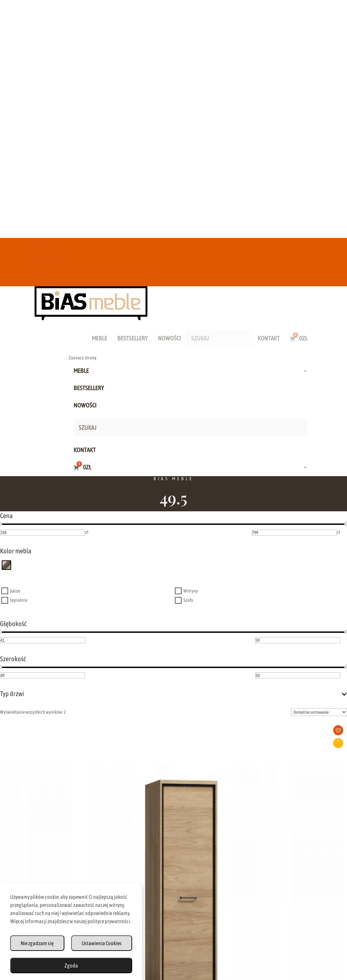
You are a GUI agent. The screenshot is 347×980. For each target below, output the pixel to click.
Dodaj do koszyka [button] (50, 743)
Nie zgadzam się (37, 943)
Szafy (188, 600)
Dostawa (43, 250)
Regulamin (45, 242)
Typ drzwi (173, 694)
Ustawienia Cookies (102, 943)
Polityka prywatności (54, 266)
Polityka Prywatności (240, 943)
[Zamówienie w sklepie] (319, 712)
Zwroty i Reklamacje (54, 258)
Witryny (191, 591)
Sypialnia (19, 600)
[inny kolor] (6, 565)
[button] (53, 732)
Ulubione (43, 274)
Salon (15, 591)
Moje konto (45, 282)
